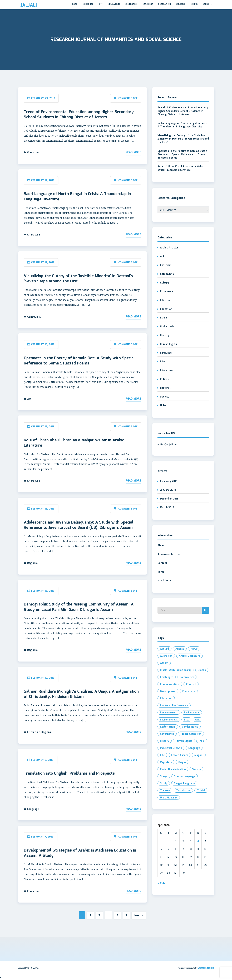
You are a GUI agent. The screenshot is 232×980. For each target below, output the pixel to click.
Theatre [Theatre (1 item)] (165, 791)
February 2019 (169, 481)
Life (162, 362)
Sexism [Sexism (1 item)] (196, 769)
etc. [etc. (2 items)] (186, 720)
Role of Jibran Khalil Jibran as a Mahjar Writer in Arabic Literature (74, 443)
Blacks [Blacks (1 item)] (202, 670)
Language (33, 809)
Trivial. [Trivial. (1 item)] (201, 791)
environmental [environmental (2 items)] (169, 720)
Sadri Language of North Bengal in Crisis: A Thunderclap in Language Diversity (77, 197)
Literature (34, 235)
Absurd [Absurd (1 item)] (164, 649)
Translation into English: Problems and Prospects (69, 774)
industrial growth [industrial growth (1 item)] (171, 748)
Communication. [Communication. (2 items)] (170, 684)
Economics (131, 4)
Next (139, 916)
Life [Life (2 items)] (162, 755)
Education (114, 4)
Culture (181, 4)
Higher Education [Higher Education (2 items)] (191, 734)
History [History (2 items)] (165, 741)
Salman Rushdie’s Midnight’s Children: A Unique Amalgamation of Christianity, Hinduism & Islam (81, 694)
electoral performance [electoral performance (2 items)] (174, 706)
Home (74, 4)
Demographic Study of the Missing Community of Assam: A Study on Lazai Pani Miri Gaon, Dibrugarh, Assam (79, 607)
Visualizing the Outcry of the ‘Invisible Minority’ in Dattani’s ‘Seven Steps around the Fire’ (78, 279)
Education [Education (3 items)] (166, 699)
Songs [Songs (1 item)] (164, 776)
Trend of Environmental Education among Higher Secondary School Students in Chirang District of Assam (79, 115)
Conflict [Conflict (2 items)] (191, 684)
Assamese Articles (169, 554)
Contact (162, 563)
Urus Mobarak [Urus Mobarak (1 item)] (169, 798)
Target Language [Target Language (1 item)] (184, 784)
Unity (163, 406)
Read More (133, 152)
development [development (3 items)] (168, 691)
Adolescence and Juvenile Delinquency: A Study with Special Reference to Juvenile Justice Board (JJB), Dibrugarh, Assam (79, 525)
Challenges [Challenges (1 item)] (167, 677)
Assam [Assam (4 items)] (164, 663)
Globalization (168, 327)
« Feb (161, 884)
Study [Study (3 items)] (164, 784)
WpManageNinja (206, 968)
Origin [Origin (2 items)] (182, 762)
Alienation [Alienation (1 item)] (166, 656)
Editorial (88, 4)
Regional (32, 563)
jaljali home (164, 581)
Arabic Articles (169, 248)
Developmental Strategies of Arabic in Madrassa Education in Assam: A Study (80, 853)
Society (165, 397)
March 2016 (167, 508)
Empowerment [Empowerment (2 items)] (169, 713)
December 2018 (169, 499)
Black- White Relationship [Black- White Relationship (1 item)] (176, 670)
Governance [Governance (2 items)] (167, 734)
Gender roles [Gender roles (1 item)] (190, 727)
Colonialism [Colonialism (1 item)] (187, 677)
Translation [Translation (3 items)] (183, 791)
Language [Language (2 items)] (194, 748)
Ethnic (194, 4)
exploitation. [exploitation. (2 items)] (168, 727)
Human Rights (168, 344)
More (208, 4)
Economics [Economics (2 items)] (189, 691)
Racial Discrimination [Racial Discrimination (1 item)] (173, 769)
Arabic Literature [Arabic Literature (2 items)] (189, 656)
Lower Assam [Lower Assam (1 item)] (180, 755)
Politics (165, 379)
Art (101, 4)
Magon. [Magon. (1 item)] (199, 755)
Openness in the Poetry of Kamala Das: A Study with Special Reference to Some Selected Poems (79, 361)
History (165, 335)
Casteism (148, 4)
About (161, 546)
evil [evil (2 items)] (197, 720)
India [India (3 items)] (202, 741)
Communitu (164, 4)
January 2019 (168, 490)
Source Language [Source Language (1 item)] (185, 776)
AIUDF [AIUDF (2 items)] (194, 649)
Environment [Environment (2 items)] (192, 713)
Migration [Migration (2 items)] (166, 762)
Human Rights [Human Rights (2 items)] (184, 741)
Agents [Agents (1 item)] (180, 649)
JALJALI (29, 5)
